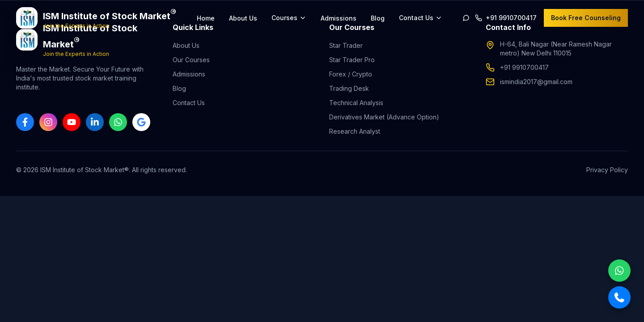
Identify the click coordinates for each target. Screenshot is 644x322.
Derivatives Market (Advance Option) (384, 117)
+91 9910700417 (524, 67)
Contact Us (189, 103)
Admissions (339, 18)
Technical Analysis (356, 103)
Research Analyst (355, 131)
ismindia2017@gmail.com (536, 82)
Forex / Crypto (351, 74)
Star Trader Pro (352, 60)
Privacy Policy (607, 170)
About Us (243, 18)
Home (206, 18)
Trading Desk (349, 88)
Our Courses (191, 60)
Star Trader (346, 45)
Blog (378, 18)
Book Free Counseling (586, 18)
